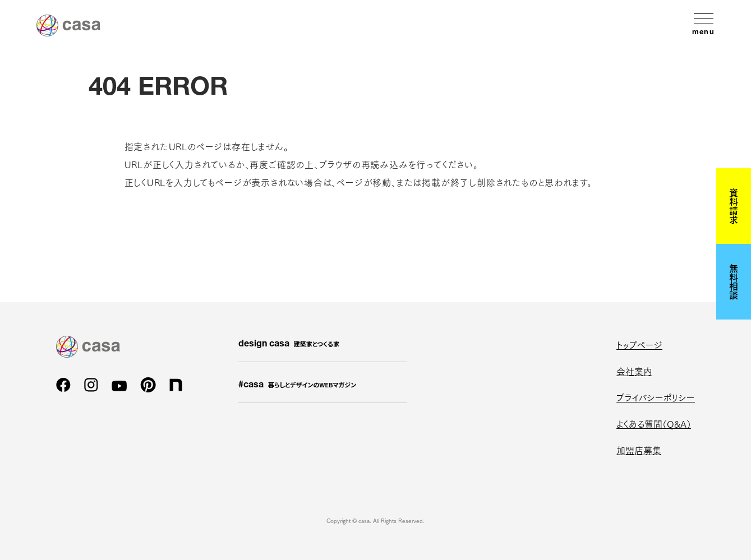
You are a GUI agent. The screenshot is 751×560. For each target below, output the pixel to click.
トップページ (639, 344)
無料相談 (734, 281)
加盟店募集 (639, 450)
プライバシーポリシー (656, 397)
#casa (297, 385)
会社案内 (634, 371)
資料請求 (734, 206)
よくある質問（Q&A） (654, 424)
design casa (289, 344)
